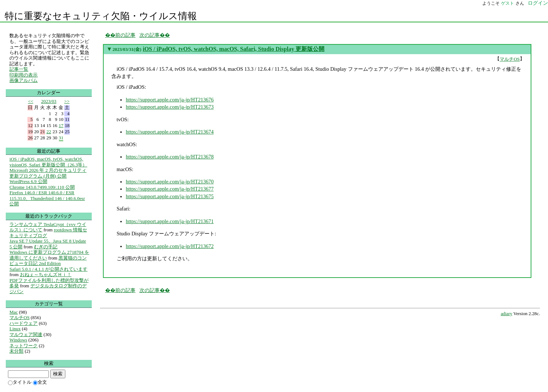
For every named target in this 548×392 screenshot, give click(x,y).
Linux (15, 329)
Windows (18, 340)
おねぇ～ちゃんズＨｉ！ (46, 275)
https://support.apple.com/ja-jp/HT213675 (170, 196)
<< (31, 101)
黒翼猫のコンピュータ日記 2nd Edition (48, 261)
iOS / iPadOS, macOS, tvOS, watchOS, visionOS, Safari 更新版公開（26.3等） (48, 162)
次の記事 (150, 35)
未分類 (16, 351)
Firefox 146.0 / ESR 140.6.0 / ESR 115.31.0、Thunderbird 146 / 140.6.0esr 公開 (47, 198)
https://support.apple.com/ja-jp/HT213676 (170, 100)
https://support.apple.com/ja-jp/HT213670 (170, 182)
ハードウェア (23, 323)
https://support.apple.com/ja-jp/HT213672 (170, 246)
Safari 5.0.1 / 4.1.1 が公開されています (48, 269)
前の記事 (125, 35)
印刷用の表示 (23, 75)
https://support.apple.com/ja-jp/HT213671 (170, 221)
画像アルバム (23, 80)
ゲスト (508, 3)
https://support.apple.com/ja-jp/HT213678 (170, 157)
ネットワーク (23, 346)
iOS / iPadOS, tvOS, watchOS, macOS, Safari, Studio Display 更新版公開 (234, 49)
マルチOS (510, 59)
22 (49, 132)
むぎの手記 (46, 247)
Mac (14, 312)
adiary (506, 314)
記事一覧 (19, 69)
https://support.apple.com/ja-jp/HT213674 (170, 132)
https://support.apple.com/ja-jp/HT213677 (170, 189)
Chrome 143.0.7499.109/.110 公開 (42, 187)
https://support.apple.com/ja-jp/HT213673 (170, 107)
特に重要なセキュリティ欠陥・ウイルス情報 (101, 16)
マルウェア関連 (26, 334)
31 (61, 138)
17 (61, 125)
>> (67, 101)
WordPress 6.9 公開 (28, 181)
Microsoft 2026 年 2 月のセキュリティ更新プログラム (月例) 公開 (48, 173)
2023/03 (49, 101)
